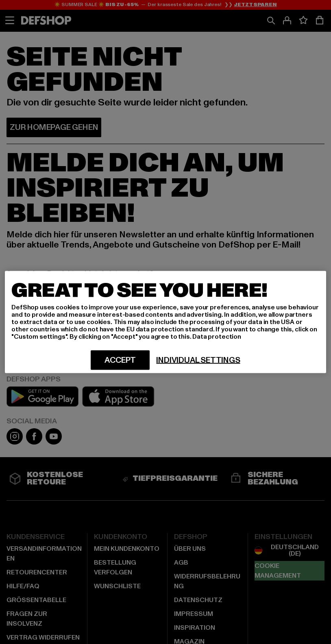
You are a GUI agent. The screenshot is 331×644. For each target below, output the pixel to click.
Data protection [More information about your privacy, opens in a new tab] (217, 337)
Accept (120, 360)
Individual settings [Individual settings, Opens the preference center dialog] (198, 360)
